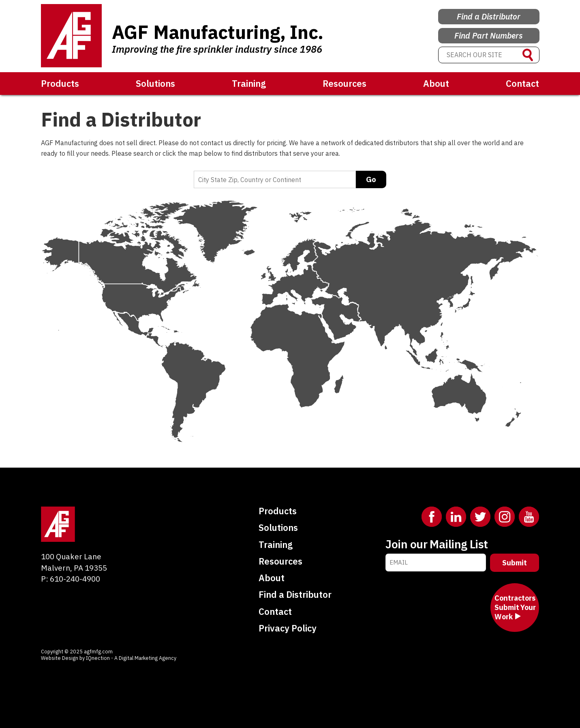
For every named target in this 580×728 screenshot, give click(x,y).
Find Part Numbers (489, 34)
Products (60, 83)
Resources (345, 83)
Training (249, 83)
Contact (522, 83)
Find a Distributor (489, 13)
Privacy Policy (288, 628)
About (436, 83)
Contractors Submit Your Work (515, 608)
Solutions (155, 83)
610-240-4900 (75, 579)
